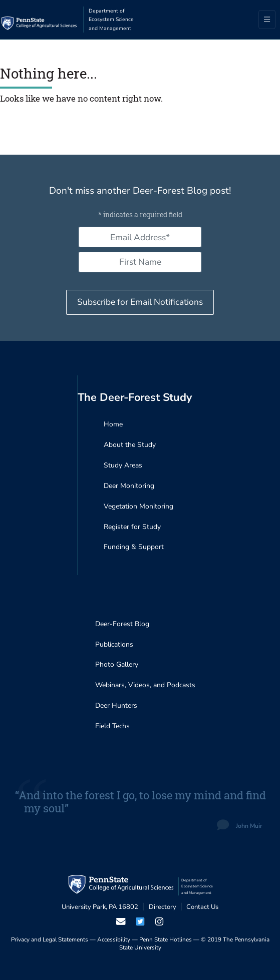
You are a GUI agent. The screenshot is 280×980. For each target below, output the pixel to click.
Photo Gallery (117, 664)
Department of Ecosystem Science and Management (111, 20)
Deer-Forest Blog (122, 624)
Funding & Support (134, 547)
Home (113, 424)
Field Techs (112, 726)
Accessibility (114, 939)
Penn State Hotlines (166, 939)
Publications (114, 644)
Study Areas (123, 465)
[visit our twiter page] (140, 921)
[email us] (121, 921)
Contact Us (202, 907)
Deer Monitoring (129, 486)
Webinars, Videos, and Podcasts (145, 685)
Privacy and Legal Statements (50, 939)
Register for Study (132, 527)
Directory (163, 907)
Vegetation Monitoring (138, 506)
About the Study (130, 445)
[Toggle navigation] (267, 20)
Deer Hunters (116, 705)
